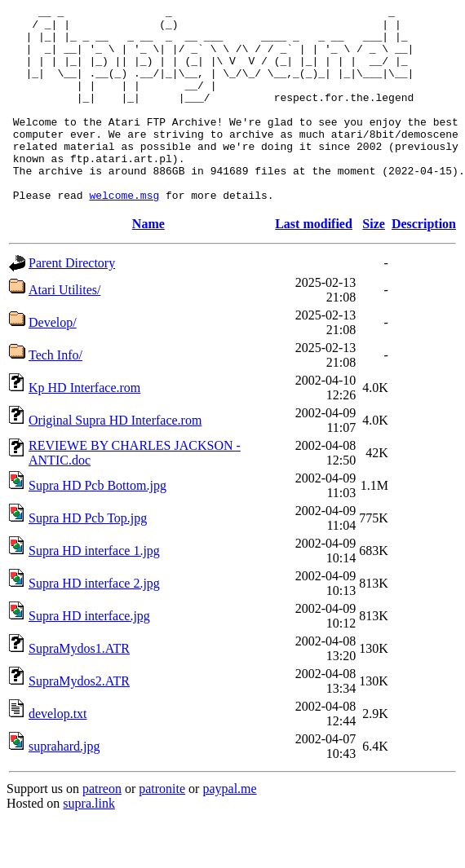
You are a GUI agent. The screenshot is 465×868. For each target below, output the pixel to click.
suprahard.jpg (64, 785)
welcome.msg (124, 234)
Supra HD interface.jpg (89, 655)
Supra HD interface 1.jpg (94, 590)
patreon (102, 828)
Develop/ (53, 361)
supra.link (89, 842)
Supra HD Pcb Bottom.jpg (97, 524)
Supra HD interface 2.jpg (94, 622)
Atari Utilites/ (64, 329)
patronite (162, 828)
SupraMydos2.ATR (79, 720)
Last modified (314, 263)
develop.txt (58, 753)
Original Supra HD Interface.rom (115, 459)
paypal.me (229, 828)
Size (374, 263)
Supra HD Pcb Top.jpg (88, 557)
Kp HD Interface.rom (84, 427)
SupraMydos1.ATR (79, 687)
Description (424, 263)
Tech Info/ (55, 394)
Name (148, 263)
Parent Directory (72, 302)
